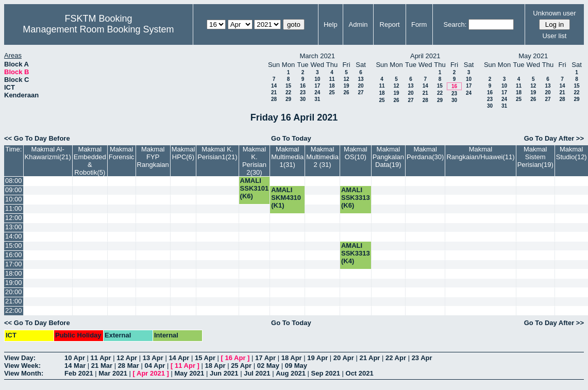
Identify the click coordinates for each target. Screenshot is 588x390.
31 (317, 99)
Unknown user (554, 13)
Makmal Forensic (122, 153)
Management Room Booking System (98, 29)
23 (303, 92)
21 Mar (102, 366)
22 (288, 92)
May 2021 (189, 373)
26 (346, 92)
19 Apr (317, 358)
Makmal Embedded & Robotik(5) (90, 161)
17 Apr (265, 358)
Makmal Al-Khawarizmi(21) (48, 153)
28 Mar (129, 366)
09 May (296, 366)
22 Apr (396, 358)
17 (317, 86)
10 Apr (75, 358)
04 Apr (155, 366)
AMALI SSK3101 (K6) (255, 188)
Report (390, 24)
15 (288, 86)
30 (303, 99)
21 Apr (369, 358)
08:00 (14, 181)
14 (274, 86)
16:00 (14, 255)
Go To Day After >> (554, 138)
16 (303, 86)
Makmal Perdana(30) (425, 153)
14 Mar (75, 366)
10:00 (14, 199)
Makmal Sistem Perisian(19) (535, 157)
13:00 (14, 227)
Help (331, 24)
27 (360, 92)
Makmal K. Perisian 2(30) (254, 161)
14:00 (14, 236)
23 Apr (422, 358)
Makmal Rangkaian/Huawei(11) (480, 153)
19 (346, 86)
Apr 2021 (151, 373)
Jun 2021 (224, 373)
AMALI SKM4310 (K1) (286, 198)
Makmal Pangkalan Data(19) (388, 157)
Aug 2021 (291, 373)
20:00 (14, 292)
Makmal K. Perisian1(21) (217, 153)
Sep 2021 (326, 373)
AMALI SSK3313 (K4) (356, 253)
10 (317, 79)
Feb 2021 (79, 373)
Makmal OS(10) (356, 153)
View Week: (22, 366)
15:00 (14, 245)
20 (360, 86)
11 (332, 79)
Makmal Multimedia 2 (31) (322, 157)
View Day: (20, 358)
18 (332, 86)
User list (554, 36)
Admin (358, 24)
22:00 (14, 310)
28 (274, 99)
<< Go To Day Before (37, 138)
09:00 (14, 190)
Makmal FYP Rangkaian (153, 157)
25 (332, 92)
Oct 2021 (360, 373)
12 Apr (127, 358)
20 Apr (344, 358)
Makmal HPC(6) (183, 153)
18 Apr (292, 358)
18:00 (14, 273)
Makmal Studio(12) (572, 153)
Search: (455, 24)
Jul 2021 (257, 373)
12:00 (14, 218)
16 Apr (236, 358)
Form (419, 24)
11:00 (14, 208)
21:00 (14, 301)
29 (288, 99)
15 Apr (205, 358)
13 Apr (153, 358)
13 (360, 79)
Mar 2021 (113, 373)
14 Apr (179, 358)
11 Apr (101, 358)
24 (317, 92)
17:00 (14, 264)
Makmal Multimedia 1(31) (287, 157)
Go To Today (291, 138)
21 (274, 92)
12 (346, 79)
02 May (268, 366)
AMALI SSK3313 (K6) (356, 198)
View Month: (24, 373)
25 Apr (241, 366)
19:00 (14, 283)
